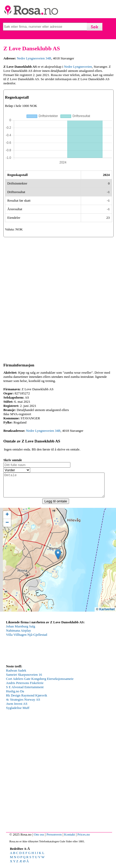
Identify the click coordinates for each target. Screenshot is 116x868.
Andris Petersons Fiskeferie (25, 688)
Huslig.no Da (15, 696)
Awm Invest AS (17, 708)
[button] (58, 559)
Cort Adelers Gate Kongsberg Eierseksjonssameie (40, 683)
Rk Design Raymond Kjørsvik (27, 700)
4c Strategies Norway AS (23, 704)
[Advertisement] (58, 299)
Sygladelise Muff (18, 712)
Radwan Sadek (16, 675)
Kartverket (107, 614)
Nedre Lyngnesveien (78, 67)
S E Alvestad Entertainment (25, 692)
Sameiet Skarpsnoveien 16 (24, 679)
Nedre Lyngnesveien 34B (34, 58)
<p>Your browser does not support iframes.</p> (45, 648)
